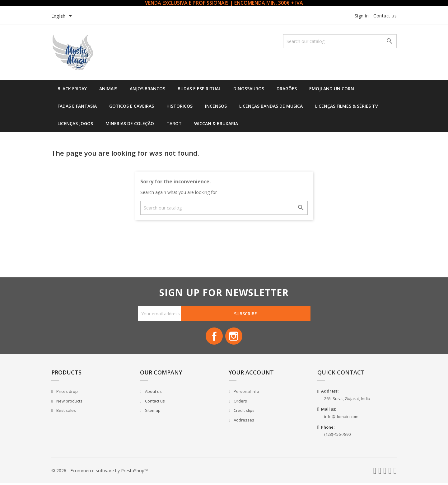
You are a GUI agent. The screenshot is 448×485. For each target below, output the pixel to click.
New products (69, 403)
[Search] (340, 41)
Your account (251, 374)
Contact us (385, 16)
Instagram (235, 337)
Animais (108, 89)
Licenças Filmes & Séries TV (347, 106)
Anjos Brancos (147, 89)
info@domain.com (341, 418)
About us (153, 393)
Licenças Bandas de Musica (271, 106)
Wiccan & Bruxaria (216, 123)
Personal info (246, 393)
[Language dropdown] (63, 16)
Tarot (174, 123)
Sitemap (152, 412)
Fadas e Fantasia (77, 106)
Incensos (216, 106)
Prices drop (67, 393)
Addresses (243, 421)
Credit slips (244, 412)
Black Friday (72, 89)
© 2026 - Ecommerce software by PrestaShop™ (100, 472)
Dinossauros (249, 89)
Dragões (287, 89)
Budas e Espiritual (199, 89)
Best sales (66, 412)
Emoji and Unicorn (332, 89)
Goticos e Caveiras (132, 106)
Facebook (213, 337)
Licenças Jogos (75, 123)
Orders (240, 403)
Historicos (180, 106)
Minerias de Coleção (130, 123)
